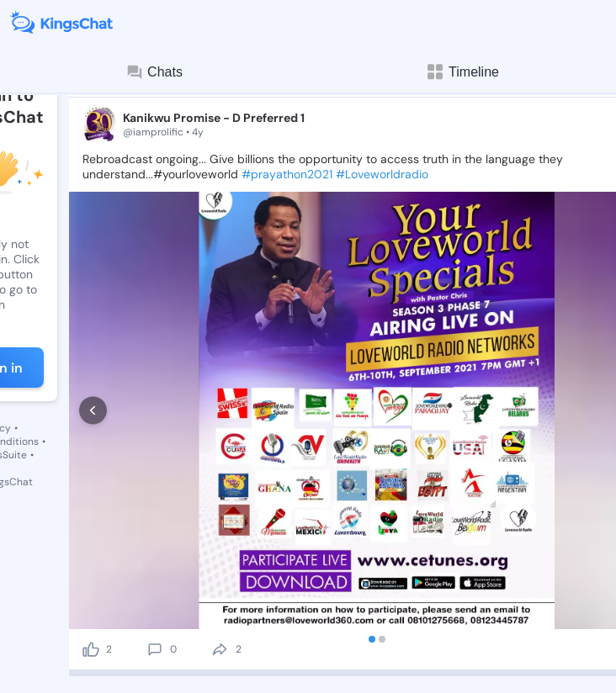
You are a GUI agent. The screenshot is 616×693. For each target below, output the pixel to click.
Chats (154, 72)
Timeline (462, 72)
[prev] (93, 411)
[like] (91, 649)
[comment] (155, 649)
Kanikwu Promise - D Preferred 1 (214, 118)
